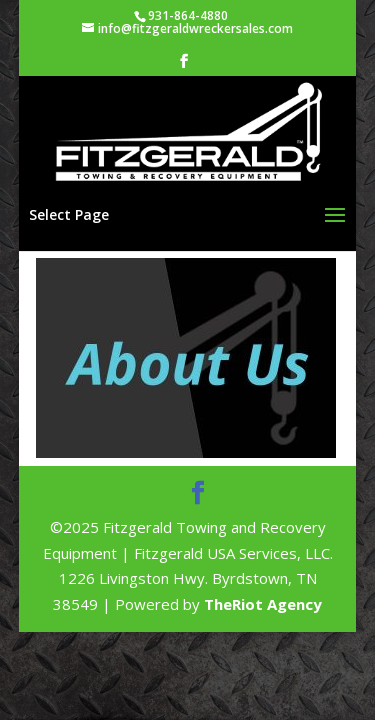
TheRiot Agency (263, 604)
